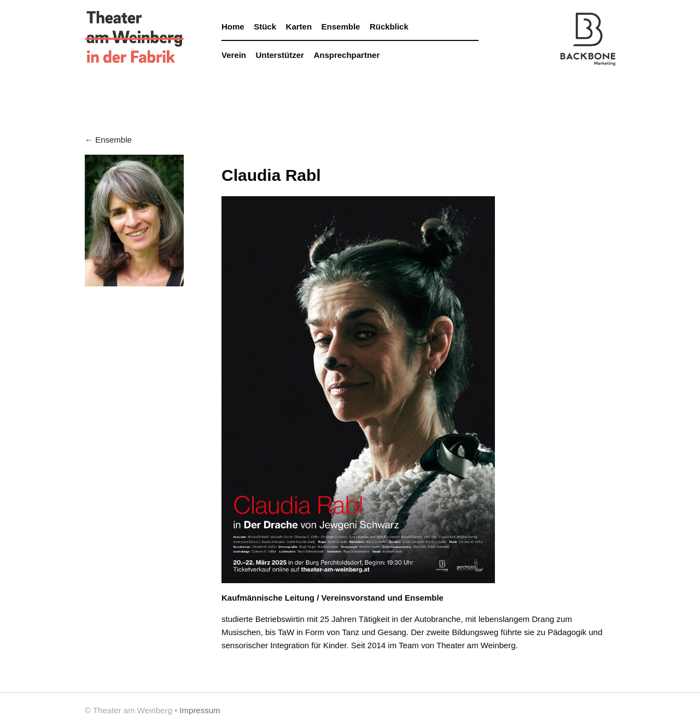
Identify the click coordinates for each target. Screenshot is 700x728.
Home (233, 27)
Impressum (200, 710)
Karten (299, 27)
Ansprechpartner (346, 55)
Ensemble (341, 27)
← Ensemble (108, 140)
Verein (234, 55)
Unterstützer (280, 55)
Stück (265, 27)
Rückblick (389, 27)
